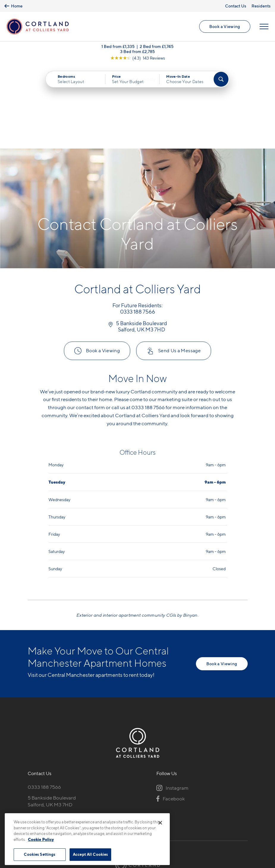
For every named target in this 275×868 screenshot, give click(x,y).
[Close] (160, 823)
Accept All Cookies (90, 854)
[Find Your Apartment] (221, 80)
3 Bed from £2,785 (137, 53)
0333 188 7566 (44, 705)
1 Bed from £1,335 (118, 47)
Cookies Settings (40, 854)
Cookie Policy (41, 839)
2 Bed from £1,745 (157, 47)
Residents (261, 6)
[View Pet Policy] (53, 737)
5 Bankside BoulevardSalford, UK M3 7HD (52, 719)
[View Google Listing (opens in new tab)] (138, 59)
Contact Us (236, 6)
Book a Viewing (224, 27)
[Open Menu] (264, 27)
